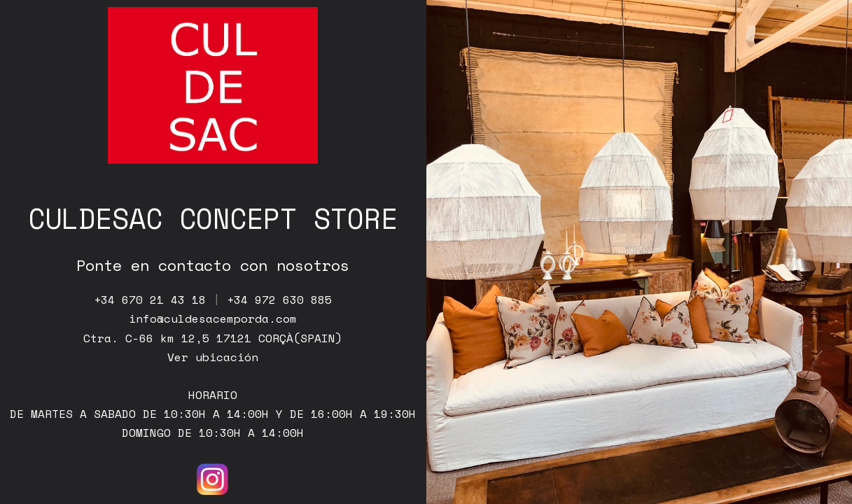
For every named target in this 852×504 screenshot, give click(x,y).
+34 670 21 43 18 (150, 300)
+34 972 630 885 (279, 300)
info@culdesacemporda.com (213, 318)
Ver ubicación (213, 357)
